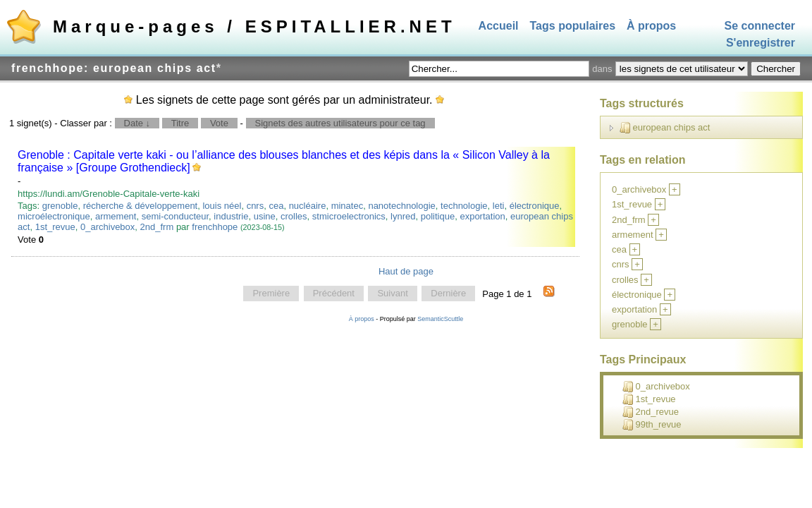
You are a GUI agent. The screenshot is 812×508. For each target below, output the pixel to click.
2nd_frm (157, 227)
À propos (651, 26)
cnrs (256, 206)
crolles (294, 216)
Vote (219, 123)
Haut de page (406, 271)
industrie (231, 216)
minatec (347, 206)
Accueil (499, 26)
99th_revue (652, 425)
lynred (403, 216)
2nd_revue (651, 412)
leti (499, 206)
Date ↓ (137, 123)
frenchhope (215, 227)
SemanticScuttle (440, 319)
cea (276, 206)
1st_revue (55, 227)
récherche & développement (141, 206)
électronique (535, 206)
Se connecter (760, 26)
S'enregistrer (761, 43)
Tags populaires (573, 26)
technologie (464, 206)
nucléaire (308, 206)
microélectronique (54, 216)
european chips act (665, 128)
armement (116, 216)
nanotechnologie (401, 206)
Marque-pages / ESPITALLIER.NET (254, 26)
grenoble (60, 206)
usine (265, 216)
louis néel (222, 206)
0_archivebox (107, 227)
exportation (482, 216)
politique (438, 216)
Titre (180, 123)
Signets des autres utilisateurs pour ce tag (340, 123)
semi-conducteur (175, 216)
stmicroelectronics (349, 216)
